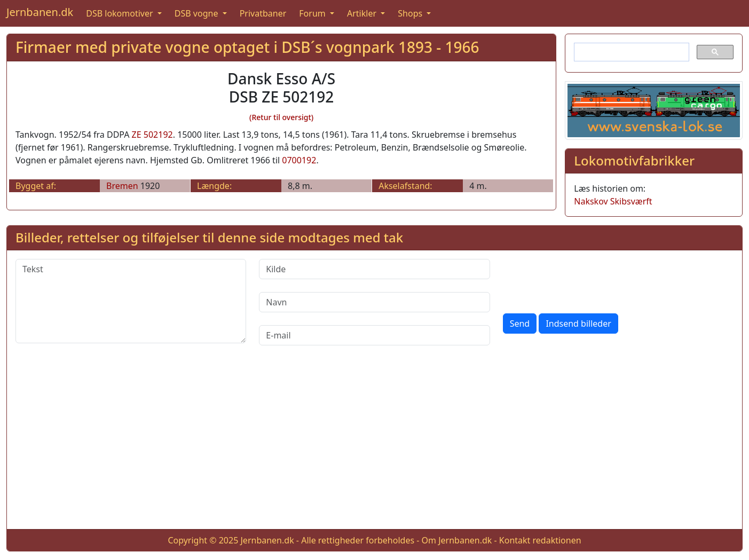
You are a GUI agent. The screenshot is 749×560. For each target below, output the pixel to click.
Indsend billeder (578, 324)
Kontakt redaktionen (540, 540)
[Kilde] (374, 269)
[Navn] (374, 302)
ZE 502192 (152, 135)
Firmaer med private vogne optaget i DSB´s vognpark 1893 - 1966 (247, 47)
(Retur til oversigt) (281, 117)
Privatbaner (263, 13)
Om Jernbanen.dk (457, 540)
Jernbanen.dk (40, 12)
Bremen (122, 186)
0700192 (299, 160)
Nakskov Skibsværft (613, 201)
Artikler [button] (363, 13)
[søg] (630, 52)
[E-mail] (374, 335)
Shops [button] (411, 13)
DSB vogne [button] (198, 13)
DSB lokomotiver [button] (121, 13)
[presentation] (584, 280)
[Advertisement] (375, 446)
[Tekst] (131, 301)
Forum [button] (313, 13)
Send (520, 324)
